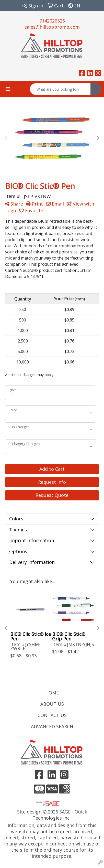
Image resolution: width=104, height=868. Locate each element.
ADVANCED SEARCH (52, 726)
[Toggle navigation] (8, 89)
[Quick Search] (60, 89)
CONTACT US (52, 715)
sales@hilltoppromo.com (52, 27)
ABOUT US (52, 704)
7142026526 (52, 21)
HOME (52, 693)
